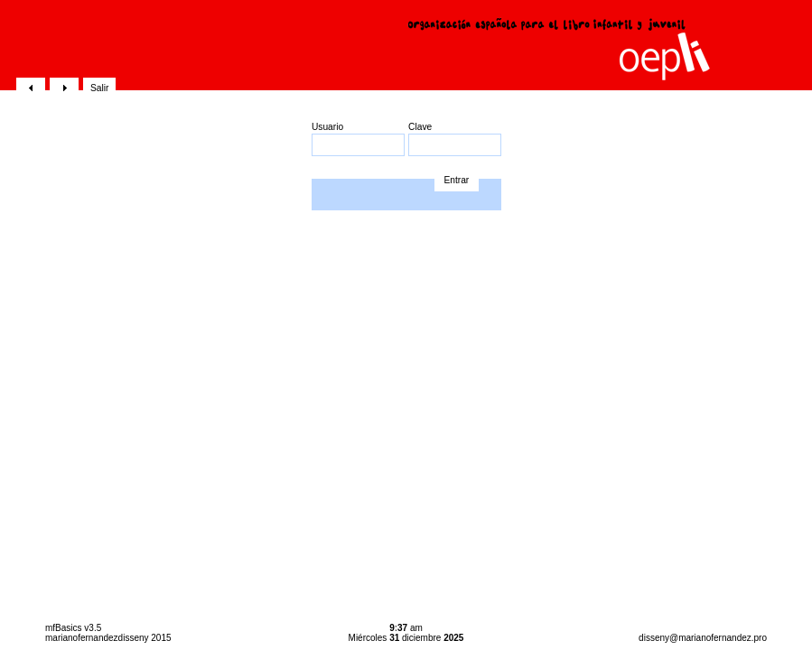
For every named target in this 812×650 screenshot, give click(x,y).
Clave (455, 139)
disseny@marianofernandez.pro (703, 638)
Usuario (358, 139)
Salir (99, 88)
